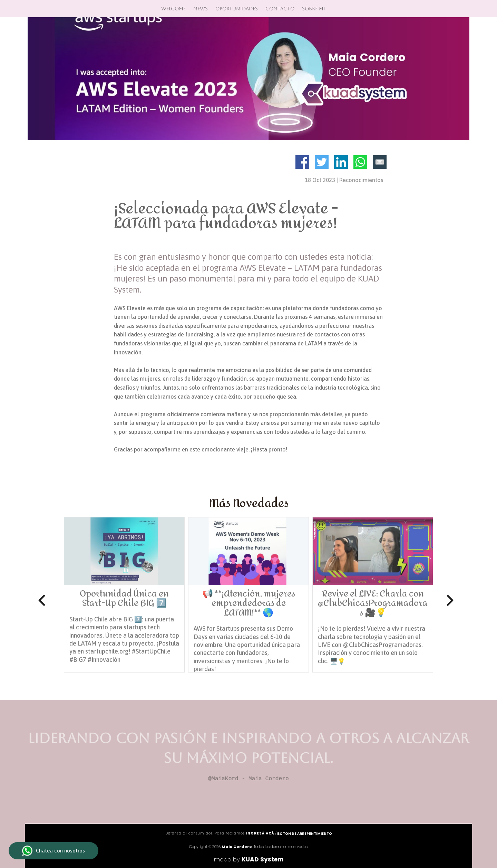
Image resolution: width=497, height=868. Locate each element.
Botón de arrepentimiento (305, 834)
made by (249, 859)
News (201, 8)
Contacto (280, 8)
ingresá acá (260, 833)
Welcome (173, 8)
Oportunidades (237, 8)
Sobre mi (314, 8)
